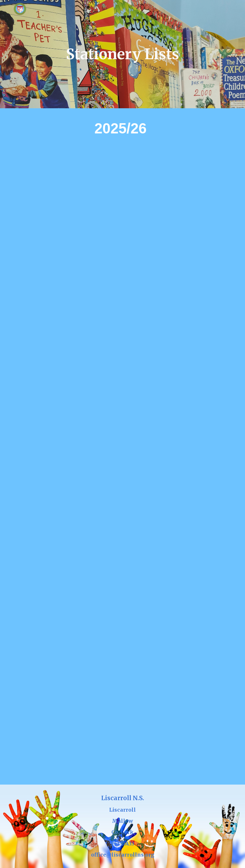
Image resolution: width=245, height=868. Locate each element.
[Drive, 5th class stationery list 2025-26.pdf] (122, 648)
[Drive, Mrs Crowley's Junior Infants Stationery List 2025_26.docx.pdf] (69, 194)
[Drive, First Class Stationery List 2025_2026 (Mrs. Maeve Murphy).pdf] (176, 285)
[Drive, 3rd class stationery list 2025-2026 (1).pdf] (122, 467)
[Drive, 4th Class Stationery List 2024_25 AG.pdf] (122, 557)
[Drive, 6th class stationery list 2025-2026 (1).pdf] (122, 739)
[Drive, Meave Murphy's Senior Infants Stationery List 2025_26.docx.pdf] (69, 285)
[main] (122, 54)
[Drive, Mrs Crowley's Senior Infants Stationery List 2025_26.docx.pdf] (176, 194)
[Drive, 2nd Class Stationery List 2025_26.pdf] (122, 376)
